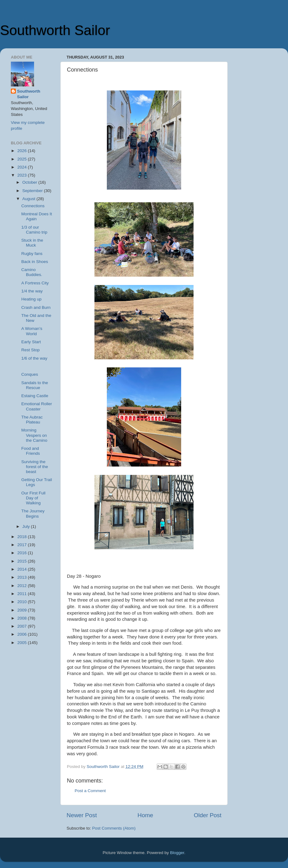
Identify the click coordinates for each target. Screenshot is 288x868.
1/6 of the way (34, 358)
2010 (23, 602)
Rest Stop (31, 350)
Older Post (208, 815)
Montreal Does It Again (37, 216)
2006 (23, 634)
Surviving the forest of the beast (35, 467)
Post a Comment (90, 791)
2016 (23, 553)
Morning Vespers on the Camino (34, 435)
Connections (33, 206)
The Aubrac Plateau (32, 420)
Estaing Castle (35, 396)
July (27, 526)
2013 (23, 577)
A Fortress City (35, 283)
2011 (23, 594)
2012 (23, 586)
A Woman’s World (32, 331)
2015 (23, 561)
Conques (30, 374)
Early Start (31, 342)
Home (145, 815)
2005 (23, 643)
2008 (23, 618)
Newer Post (82, 815)
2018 (23, 537)
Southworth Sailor (55, 30)
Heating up (31, 299)
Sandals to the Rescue (35, 385)
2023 (23, 175)
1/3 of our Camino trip (34, 230)
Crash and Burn (36, 307)
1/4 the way (32, 291)
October (30, 182)
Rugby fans (32, 254)
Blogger (177, 853)
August (29, 199)
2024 (23, 167)
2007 (23, 626)
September (33, 191)
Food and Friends (31, 451)
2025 (23, 159)
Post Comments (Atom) (114, 828)
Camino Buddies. (32, 272)
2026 (23, 151)
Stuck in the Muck (32, 243)
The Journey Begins (33, 513)
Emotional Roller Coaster (37, 406)
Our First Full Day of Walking (33, 498)
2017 (23, 545)
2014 (23, 569)
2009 (23, 610)
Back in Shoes (35, 262)
